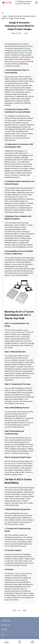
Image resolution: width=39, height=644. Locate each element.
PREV (14, 611)
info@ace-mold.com (25, 1)
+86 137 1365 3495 (23, 4)
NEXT (25, 611)
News (5, 16)
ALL (20, 611)
